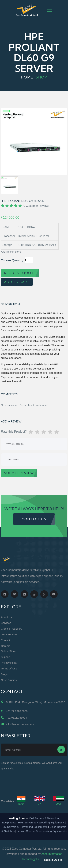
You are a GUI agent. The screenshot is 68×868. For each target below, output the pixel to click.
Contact (5, 640)
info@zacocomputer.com (21, 724)
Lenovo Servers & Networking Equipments (42, 831)
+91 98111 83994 (16, 718)
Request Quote (52, 860)
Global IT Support (11, 629)
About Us (6, 617)
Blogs (4, 674)
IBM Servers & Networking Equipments (25, 827)
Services (6, 623)
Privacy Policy (9, 663)
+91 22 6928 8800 (17, 711)
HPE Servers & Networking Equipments (41, 822)
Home (27, 77)
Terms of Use (9, 668)
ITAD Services (9, 634)
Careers (6, 646)
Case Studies (9, 680)
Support (5, 657)
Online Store (8, 651)
